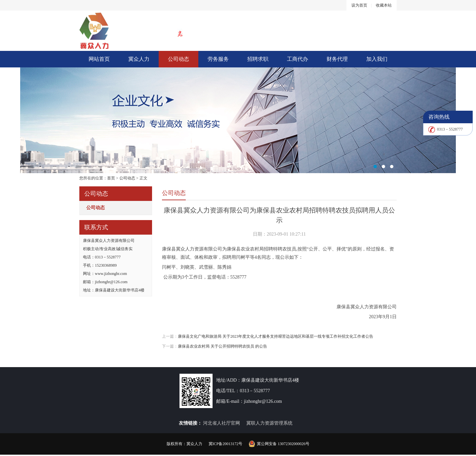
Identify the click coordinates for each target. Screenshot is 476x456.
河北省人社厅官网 (221, 423)
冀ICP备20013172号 (226, 444)
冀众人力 (139, 59)
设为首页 (359, 5)
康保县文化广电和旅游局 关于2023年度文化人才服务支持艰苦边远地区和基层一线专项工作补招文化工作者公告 (276, 336)
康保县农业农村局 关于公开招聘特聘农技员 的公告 (222, 346)
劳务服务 (218, 59)
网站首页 (99, 59)
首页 (111, 178)
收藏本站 (384, 5)
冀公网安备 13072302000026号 (283, 444)
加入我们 (377, 59)
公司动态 (178, 59)
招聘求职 (258, 59)
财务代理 (337, 59)
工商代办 (297, 59)
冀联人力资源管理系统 (269, 423)
